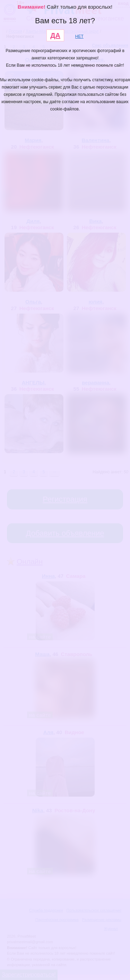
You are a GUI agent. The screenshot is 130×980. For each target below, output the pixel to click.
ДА (55, 35)
